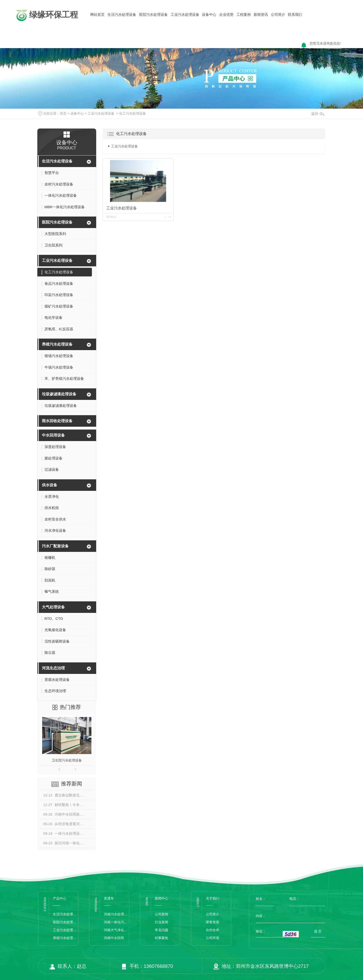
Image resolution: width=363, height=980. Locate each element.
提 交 (318, 931)
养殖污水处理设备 (57, 344)
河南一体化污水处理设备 (116, 922)
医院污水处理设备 (153, 14)
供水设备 (50, 485)
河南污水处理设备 (116, 914)
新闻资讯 (261, 14)
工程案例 (244, 14)
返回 (318, 114)
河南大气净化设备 (116, 930)
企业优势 (226, 14)
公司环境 (212, 938)
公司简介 (278, 14)
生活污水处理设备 (122, 14)
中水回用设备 (53, 435)
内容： (290, 916)
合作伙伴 (212, 930)
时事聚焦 (162, 938)
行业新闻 (162, 922)
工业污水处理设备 (185, 14)
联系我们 (295, 14)
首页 (63, 113)
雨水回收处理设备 (57, 421)
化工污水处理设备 (133, 113)
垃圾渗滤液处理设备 (59, 394)
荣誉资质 (212, 922)
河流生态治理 (53, 668)
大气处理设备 (53, 607)
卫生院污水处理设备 (67, 760)
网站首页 (97, 14)
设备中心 (209, 14)
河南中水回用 (114, 938)
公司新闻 (162, 914)
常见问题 (162, 930)
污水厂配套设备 (55, 546)
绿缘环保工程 (46, 15)
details (111, 217)
